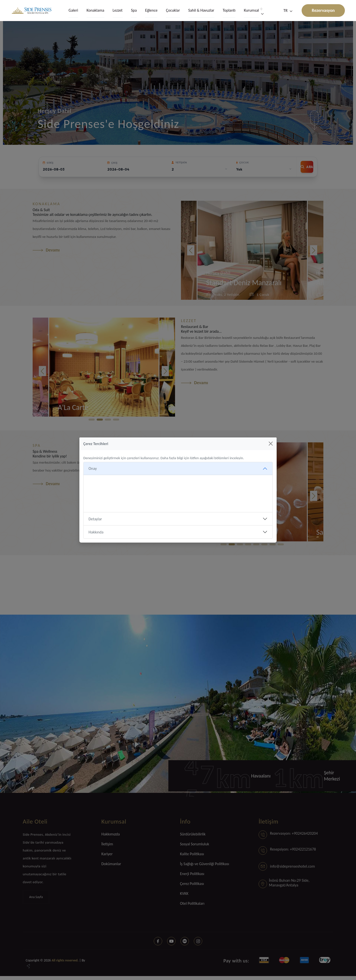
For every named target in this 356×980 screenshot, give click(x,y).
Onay (93, 468)
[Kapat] (271, 444)
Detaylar (95, 519)
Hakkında (96, 532)
